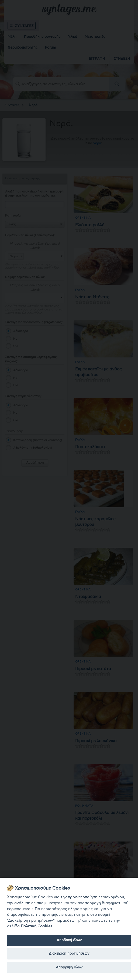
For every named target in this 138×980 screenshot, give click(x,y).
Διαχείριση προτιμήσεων (69, 954)
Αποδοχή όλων (69, 940)
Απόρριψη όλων (69, 967)
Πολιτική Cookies (37, 926)
